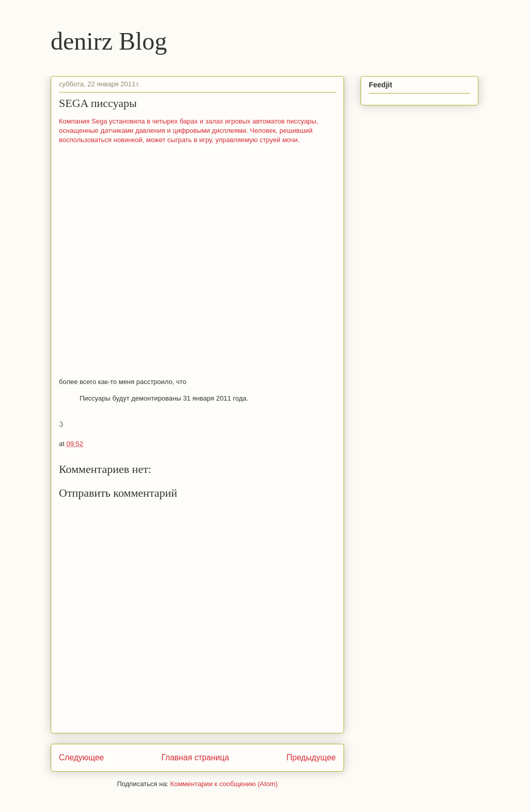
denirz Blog (109, 41)
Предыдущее (311, 757)
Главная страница (195, 757)
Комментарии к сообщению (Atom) (224, 784)
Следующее (81, 757)
